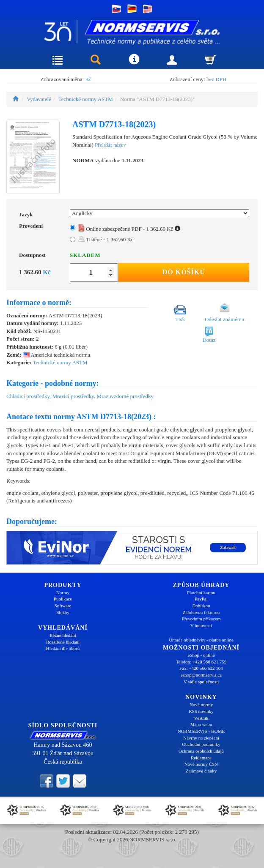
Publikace (63, 599)
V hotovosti (201, 625)
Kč (88, 79)
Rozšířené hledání (63, 642)
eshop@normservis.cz (201, 675)
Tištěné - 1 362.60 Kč (106, 239)
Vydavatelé (39, 99)
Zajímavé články (201, 771)
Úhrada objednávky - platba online (201, 640)
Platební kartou (201, 592)
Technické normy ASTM (86, 99)
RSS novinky (201, 711)
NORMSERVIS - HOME (201, 731)
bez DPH (216, 79)
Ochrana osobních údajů (201, 751)
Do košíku (184, 272)
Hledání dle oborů (63, 648)
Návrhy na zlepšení (201, 738)
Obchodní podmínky (201, 744)
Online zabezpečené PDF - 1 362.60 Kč (129, 229)
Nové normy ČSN (201, 764)
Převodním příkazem (201, 619)
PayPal (201, 599)
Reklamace (201, 758)
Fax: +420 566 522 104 (201, 668)
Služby (63, 612)
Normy (63, 592)
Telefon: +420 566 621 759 (201, 662)
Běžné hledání (63, 635)
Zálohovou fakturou (201, 612)
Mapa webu (201, 724)
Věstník (201, 718)
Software (63, 606)
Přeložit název (110, 145)
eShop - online (201, 655)
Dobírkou (201, 606)
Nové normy (201, 704)
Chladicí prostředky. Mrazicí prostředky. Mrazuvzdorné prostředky (80, 396)
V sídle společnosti (201, 682)
